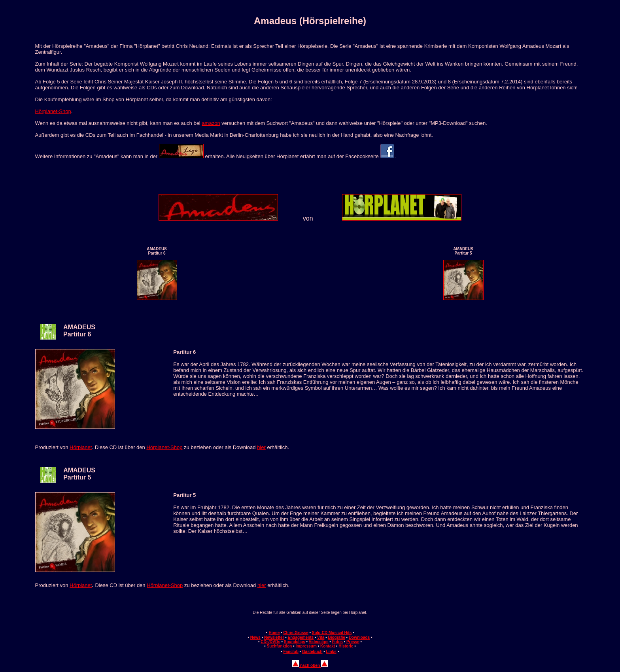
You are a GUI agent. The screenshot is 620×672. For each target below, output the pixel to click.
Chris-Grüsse (296, 633)
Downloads (359, 637)
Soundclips (295, 642)
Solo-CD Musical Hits (332, 633)
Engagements (301, 637)
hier (261, 447)
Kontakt (328, 646)
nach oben (310, 665)
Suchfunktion (280, 646)
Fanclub (291, 652)
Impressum (306, 646)
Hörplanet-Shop (53, 111)
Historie (346, 646)
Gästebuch (312, 652)
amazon (211, 123)
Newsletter (274, 637)
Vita (321, 637)
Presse (353, 642)
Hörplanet (81, 447)
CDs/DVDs (270, 642)
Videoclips (319, 642)
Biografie (336, 637)
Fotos (337, 642)
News (255, 637)
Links (331, 652)
